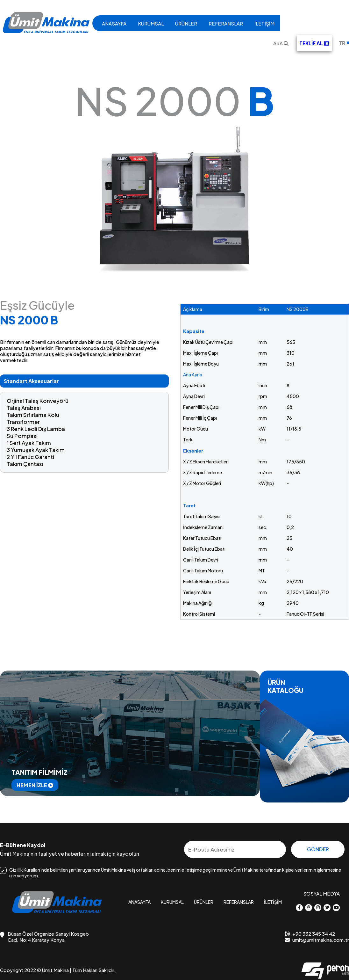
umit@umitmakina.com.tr (317, 940)
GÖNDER (318, 849)
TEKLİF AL (314, 43)
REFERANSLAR (226, 23)
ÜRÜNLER (186, 23)
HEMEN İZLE (35, 785)
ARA (281, 43)
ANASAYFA (114, 23)
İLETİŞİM (264, 23)
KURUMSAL (151, 23)
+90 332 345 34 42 (310, 934)
